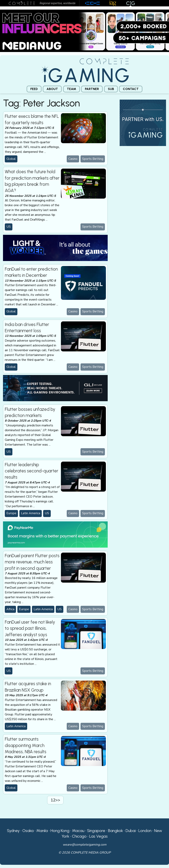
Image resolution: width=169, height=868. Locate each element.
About (52, 89)
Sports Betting (93, 159)
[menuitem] (34, 89)
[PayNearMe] (55, 534)
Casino (73, 159)
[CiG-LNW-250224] (55, 248)
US (9, 227)
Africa (10, 609)
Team (72, 89)
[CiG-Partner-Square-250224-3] (143, 123)
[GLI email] (55, 388)
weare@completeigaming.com (85, 845)
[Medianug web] (84, 31)
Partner (92, 89)
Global (11, 159)
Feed (34, 89)
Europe (11, 513)
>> (58, 800)
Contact (131, 89)
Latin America (31, 513)
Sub (111, 89)
